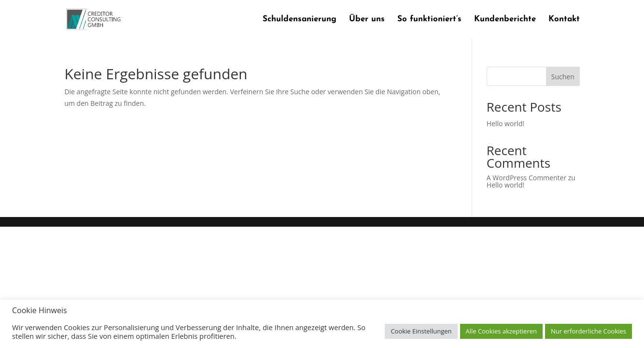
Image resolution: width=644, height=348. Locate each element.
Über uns (367, 20)
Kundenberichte (505, 20)
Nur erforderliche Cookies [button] (588, 331)
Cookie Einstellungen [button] (421, 331)
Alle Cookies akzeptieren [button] (501, 331)
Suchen (563, 77)
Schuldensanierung (300, 20)
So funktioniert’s (429, 20)
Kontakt (564, 20)
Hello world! (505, 123)
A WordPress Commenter (526, 178)
